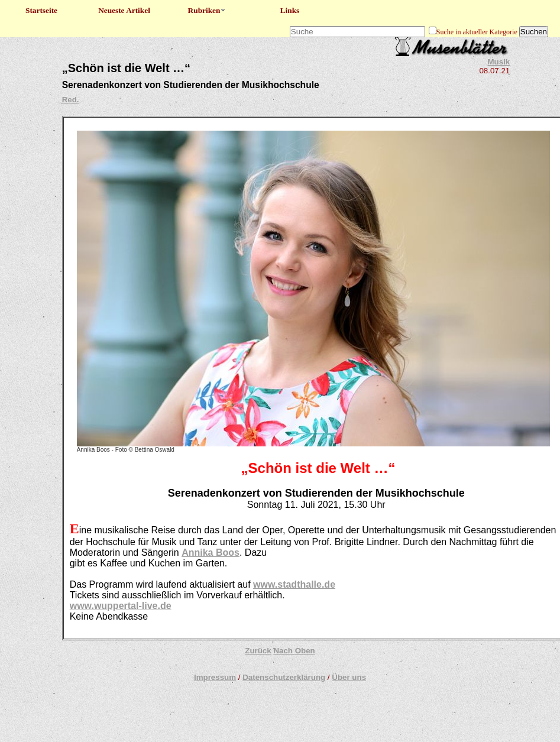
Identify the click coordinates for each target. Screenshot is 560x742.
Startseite (41, 10)
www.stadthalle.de (294, 584)
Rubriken (207, 10)
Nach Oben (294, 651)
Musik (499, 62)
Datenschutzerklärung (284, 677)
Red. (71, 100)
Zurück (258, 651)
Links (290, 10)
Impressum (215, 677)
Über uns (349, 677)
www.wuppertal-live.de (121, 606)
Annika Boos (211, 553)
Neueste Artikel (124, 10)
